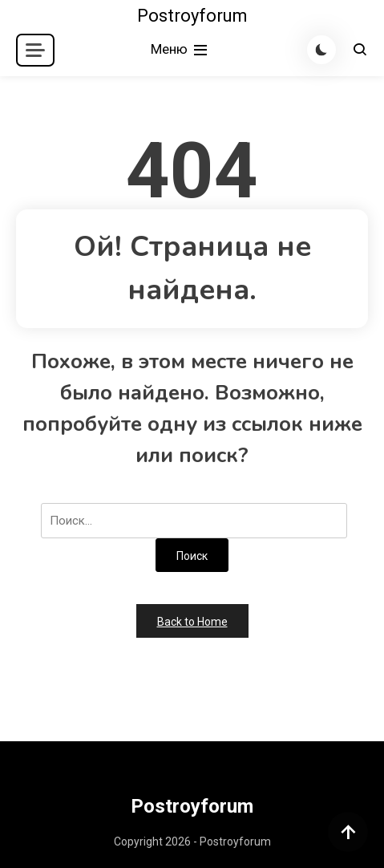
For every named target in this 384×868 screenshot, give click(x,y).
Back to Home (192, 622)
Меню (180, 50)
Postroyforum (192, 16)
